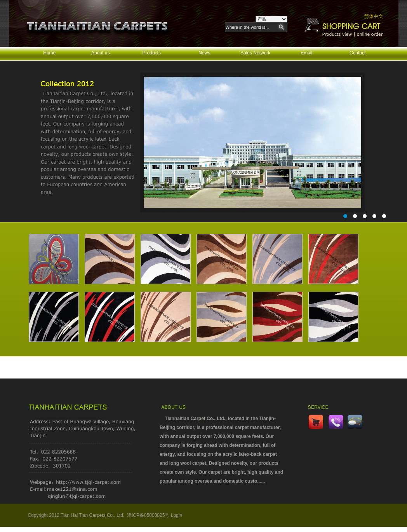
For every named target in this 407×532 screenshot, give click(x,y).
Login (177, 515)
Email (306, 53)
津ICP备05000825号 (148, 515)
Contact (357, 53)
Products (152, 53)
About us (100, 53)
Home (49, 53)
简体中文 (374, 16)
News (204, 53)
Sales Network (255, 53)
